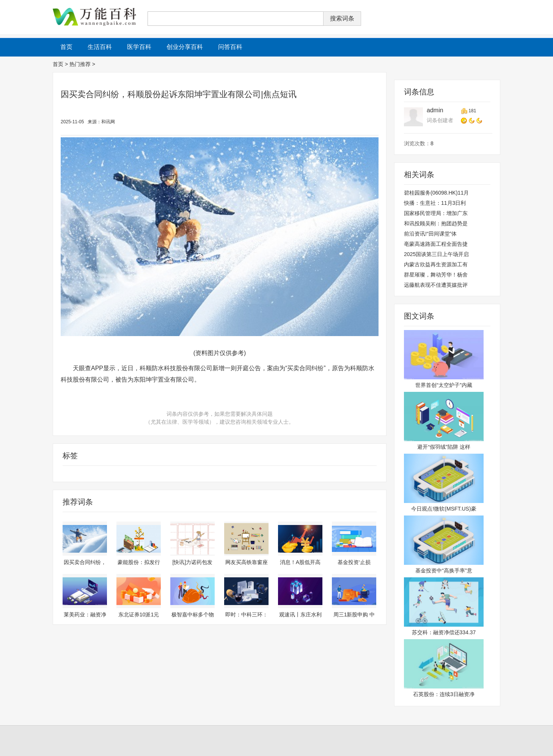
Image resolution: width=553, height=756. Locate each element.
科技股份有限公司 (74, 474)
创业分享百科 (185, 47)
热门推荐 (80, 64)
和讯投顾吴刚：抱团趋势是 (436, 223)
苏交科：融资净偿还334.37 (444, 632)
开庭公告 (130, 474)
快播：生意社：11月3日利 (435, 203)
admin (435, 110)
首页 (58, 64)
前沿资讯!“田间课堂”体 (430, 234)
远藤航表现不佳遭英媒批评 (436, 285)
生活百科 (100, 47)
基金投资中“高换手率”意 (444, 571)
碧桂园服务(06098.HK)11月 (436, 193)
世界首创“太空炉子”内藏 (444, 385)
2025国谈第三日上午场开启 (436, 254)
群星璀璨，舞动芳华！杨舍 (436, 275)
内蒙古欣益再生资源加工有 (436, 264)
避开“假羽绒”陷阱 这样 (444, 447)
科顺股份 (108, 474)
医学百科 (139, 47)
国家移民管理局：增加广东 (436, 213)
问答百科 (230, 47)
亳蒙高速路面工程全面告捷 (436, 244)
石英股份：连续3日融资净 (444, 694)
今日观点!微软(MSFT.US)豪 (444, 509)
